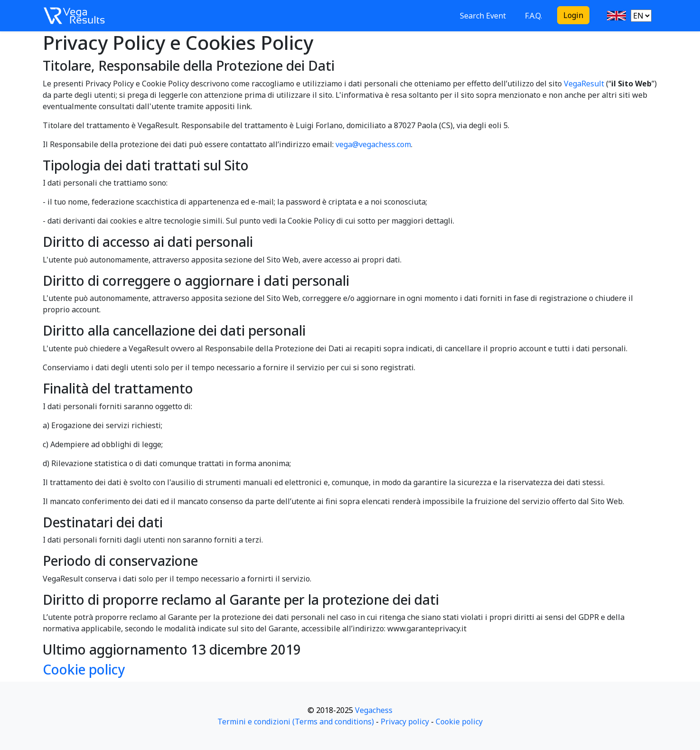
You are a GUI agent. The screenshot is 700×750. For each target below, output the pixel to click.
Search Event (483, 16)
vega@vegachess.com (373, 144)
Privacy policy (405, 722)
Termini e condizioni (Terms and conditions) (296, 722)
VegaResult (584, 84)
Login (573, 15)
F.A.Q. (533, 16)
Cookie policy (84, 669)
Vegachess (374, 710)
